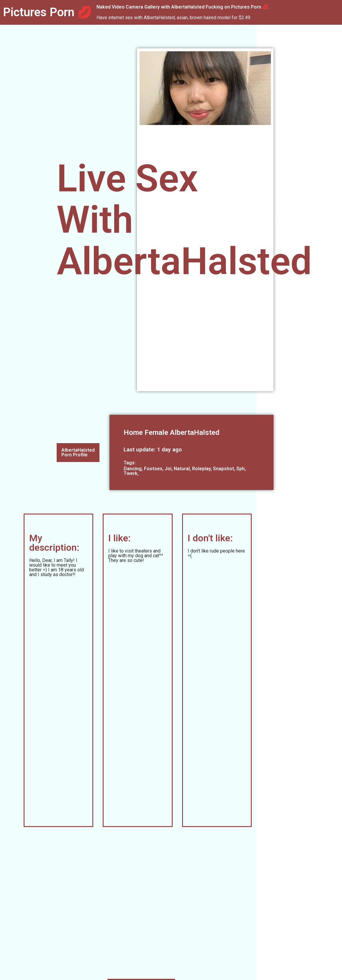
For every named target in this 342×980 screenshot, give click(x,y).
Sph (240, 469)
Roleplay (201, 469)
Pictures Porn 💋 (48, 12)
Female (156, 433)
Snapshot (224, 469)
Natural (182, 469)
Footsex (153, 469)
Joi (168, 469)
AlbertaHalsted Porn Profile (78, 452)
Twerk (131, 473)
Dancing (133, 469)
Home (133, 433)
